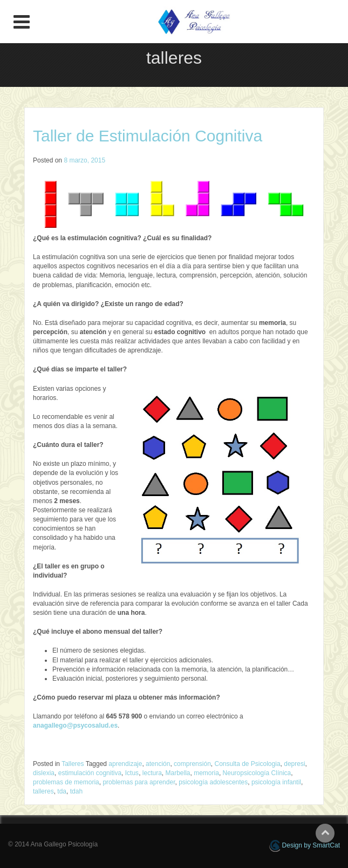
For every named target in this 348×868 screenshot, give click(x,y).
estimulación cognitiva (90, 773)
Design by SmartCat (305, 846)
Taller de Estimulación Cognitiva (148, 136)
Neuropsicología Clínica (257, 773)
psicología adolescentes (213, 782)
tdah (76, 791)
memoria (206, 773)
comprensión (192, 764)
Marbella (178, 773)
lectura (152, 773)
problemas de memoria (66, 782)
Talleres (73, 764)
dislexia (44, 773)
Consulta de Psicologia (247, 764)
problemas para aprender (139, 782)
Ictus (132, 773)
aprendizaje (125, 764)
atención (158, 764)
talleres (43, 791)
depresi (294, 764)
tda (62, 791)
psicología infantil (276, 782)
